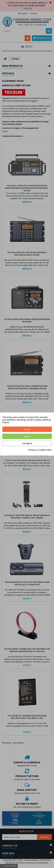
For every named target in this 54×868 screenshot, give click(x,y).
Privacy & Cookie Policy (40, 450)
